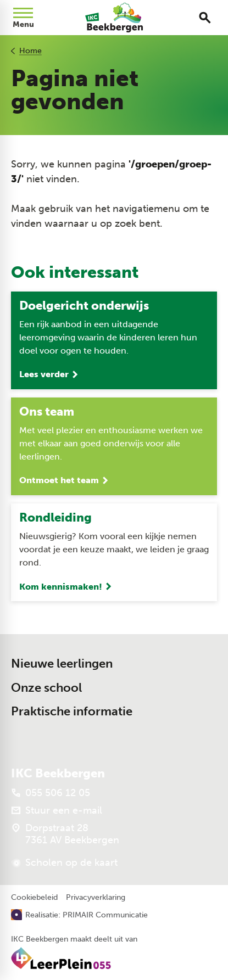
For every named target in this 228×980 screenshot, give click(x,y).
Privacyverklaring (96, 898)
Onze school (46, 688)
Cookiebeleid (34, 898)
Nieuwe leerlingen (62, 663)
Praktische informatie (72, 711)
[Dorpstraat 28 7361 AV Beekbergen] (65, 834)
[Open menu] (23, 18)
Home (30, 51)
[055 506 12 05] (51, 793)
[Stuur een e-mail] (57, 810)
